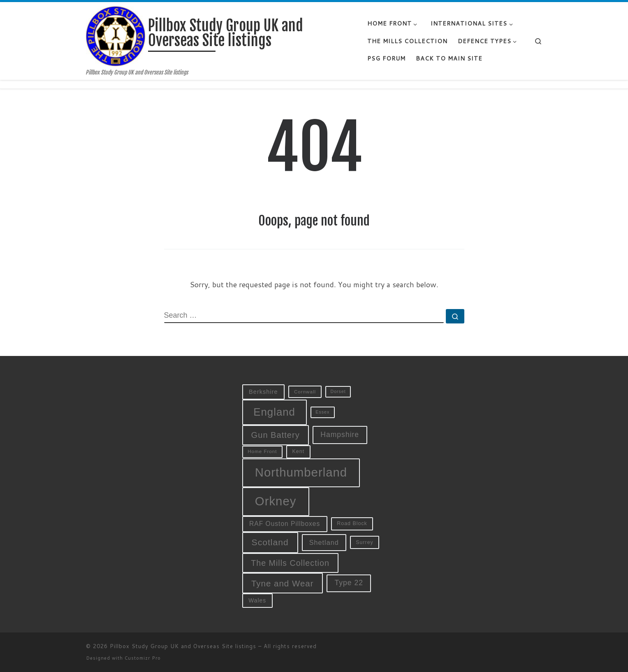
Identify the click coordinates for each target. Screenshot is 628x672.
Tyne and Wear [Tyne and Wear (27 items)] (283, 583)
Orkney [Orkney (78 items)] (276, 501)
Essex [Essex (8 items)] (322, 412)
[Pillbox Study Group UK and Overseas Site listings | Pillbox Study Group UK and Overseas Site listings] (116, 36)
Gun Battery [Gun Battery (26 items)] (276, 435)
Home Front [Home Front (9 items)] (262, 451)
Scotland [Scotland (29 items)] (270, 542)
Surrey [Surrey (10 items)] (365, 542)
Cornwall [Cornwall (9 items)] (305, 392)
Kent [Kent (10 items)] (299, 451)
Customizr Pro (143, 658)
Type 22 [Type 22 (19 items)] (349, 583)
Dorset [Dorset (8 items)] (338, 391)
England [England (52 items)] (274, 412)
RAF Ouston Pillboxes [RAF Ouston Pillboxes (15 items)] (285, 524)
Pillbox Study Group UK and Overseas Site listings (183, 646)
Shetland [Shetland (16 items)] (324, 542)
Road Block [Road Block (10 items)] (352, 523)
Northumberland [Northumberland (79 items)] (301, 472)
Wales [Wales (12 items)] (257, 600)
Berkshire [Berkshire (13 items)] (263, 392)
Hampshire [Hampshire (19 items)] (340, 435)
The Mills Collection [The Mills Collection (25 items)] (290, 563)
